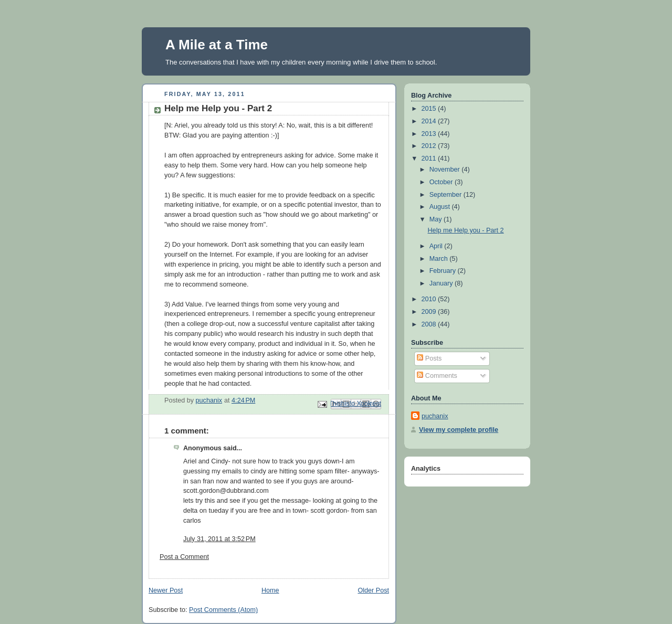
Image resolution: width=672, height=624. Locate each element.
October (442, 182)
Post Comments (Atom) (223, 610)
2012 (430, 146)
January (442, 283)
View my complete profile (459, 430)
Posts (429, 358)
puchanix (435, 416)
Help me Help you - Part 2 (466, 230)
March (440, 259)
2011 (430, 158)
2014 (430, 121)
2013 (430, 134)
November (446, 170)
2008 (430, 324)
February (444, 271)
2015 (430, 109)
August (441, 207)
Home (270, 590)
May (437, 219)
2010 (430, 299)
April (437, 246)
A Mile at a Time (217, 45)
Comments (437, 376)
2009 (430, 312)
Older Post (373, 590)
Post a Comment (184, 557)
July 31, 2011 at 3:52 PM (219, 539)
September (447, 195)
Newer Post (166, 590)
